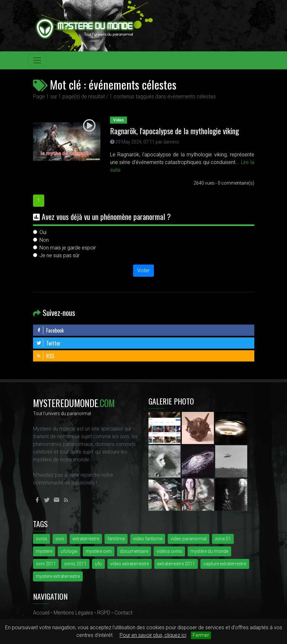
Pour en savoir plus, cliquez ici (153, 635)
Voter (143, 270)
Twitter (48, 343)
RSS (45, 356)
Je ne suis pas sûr (59, 255)
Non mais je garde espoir (68, 248)
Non (44, 240)
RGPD (104, 613)
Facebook (50, 330)
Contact (123, 613)
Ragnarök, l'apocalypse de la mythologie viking (174, 131)
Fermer (201, 635)
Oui (43, 232)
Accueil (41, 613)
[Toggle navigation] (37, 60)
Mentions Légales (73, 613)
